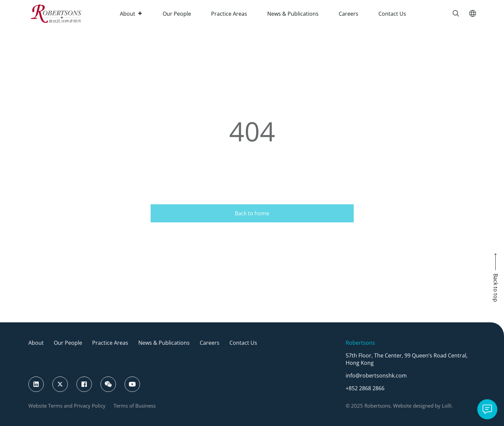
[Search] (456, 13)
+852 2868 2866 (365, 388)
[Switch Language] (473, 13)
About (131, 14)
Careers (349, 14)
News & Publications (293, 14)
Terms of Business (135, 406)
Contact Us (392, 14)
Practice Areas (229, 14)
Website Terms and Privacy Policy (67, 406)
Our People (177, 14)
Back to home (252, 218)
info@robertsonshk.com (376, 376)
